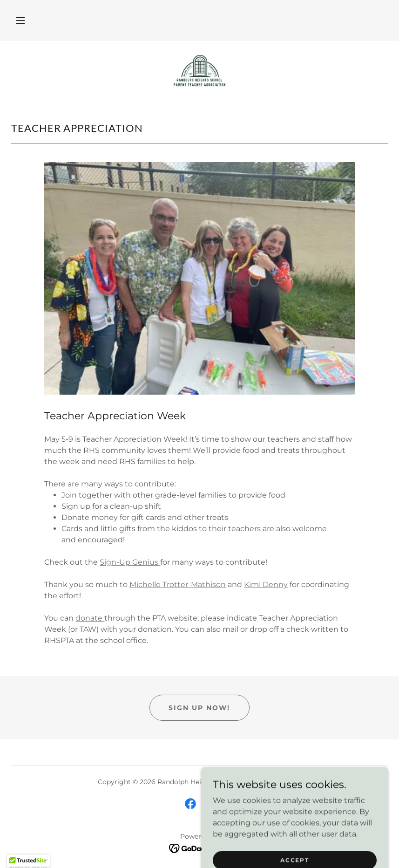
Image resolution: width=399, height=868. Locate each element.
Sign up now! (199, 708)
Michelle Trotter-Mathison (178, 584)
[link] (199, 71)
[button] (20, 21)
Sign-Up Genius (130, 562)
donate (90, 618)
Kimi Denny (266, 584)
